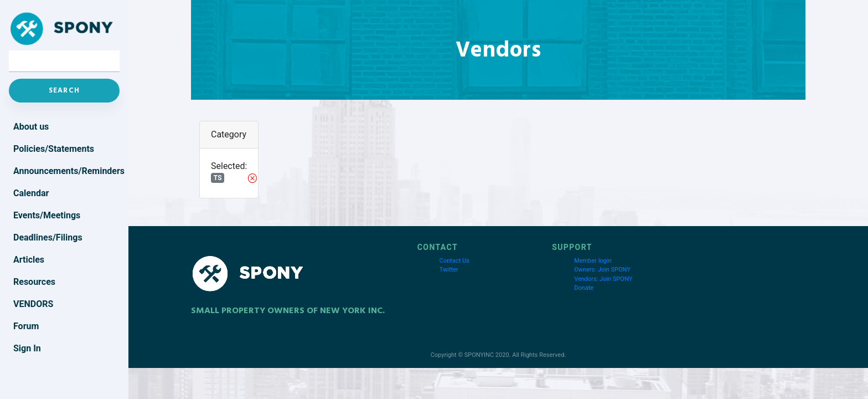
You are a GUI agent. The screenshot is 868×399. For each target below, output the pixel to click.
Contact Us (454, 261)
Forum (26, 326)
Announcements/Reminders (66, 171)
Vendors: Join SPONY (603, 279)
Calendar (31, 193)
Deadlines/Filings (48, 237)
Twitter (449, 270)
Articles (29, 260)
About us (31, 127)
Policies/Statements (54, 149)
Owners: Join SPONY (602, 270)
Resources (34, 282)
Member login (593, 261)
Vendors (33, 304)
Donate (584, 288)
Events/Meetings (47, 215)
